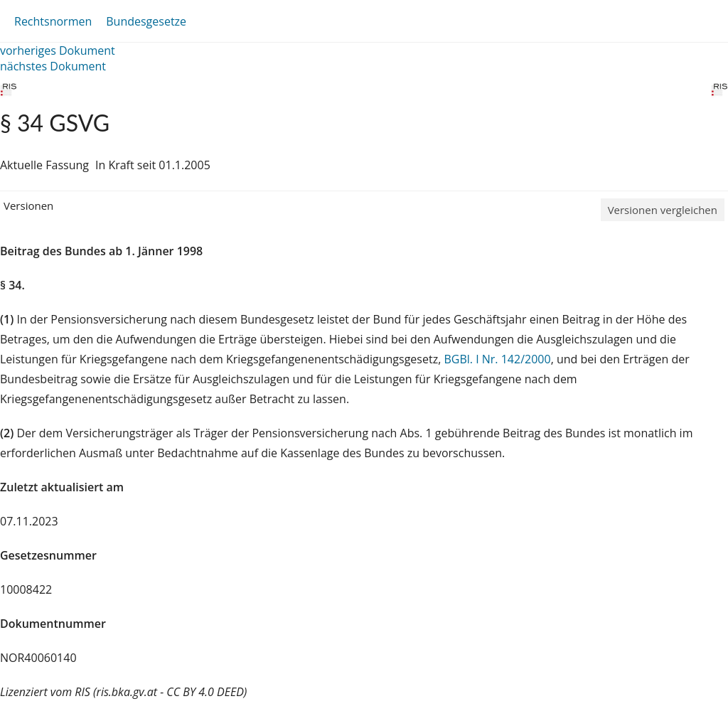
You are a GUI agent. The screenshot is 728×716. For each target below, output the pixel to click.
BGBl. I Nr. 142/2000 (497, 359)
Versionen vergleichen (663, 210)
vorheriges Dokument (58, 50)
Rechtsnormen (53, 21)
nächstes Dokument (53, 66)
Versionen (28, 205)
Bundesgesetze (146, 21)
